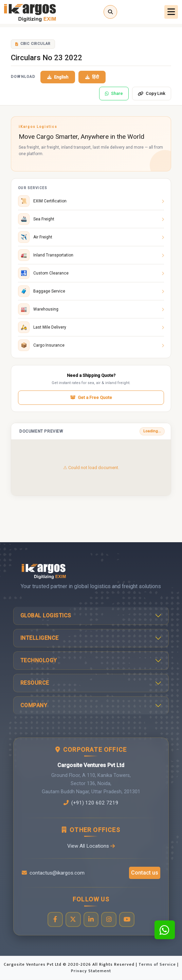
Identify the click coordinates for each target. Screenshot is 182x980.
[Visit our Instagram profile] (109, 920)
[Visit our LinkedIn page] (91, 920)
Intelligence (40, 638)
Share (114, 93)
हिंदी (92, 77)
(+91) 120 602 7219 (91, 803)
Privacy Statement (91, 971)
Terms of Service (158, 964)
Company (34, 705)
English (58, 77)
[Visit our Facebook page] (55, 920)
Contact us (145, 873)
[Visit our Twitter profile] (73, 920)
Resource (35, 683)
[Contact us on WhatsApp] (165, 930)
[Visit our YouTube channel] (127, 920)
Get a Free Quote (91, 397)
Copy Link (152, 93)
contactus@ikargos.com (53, 873)
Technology (39, 660)
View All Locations (91, 846)
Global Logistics (46, 616)
